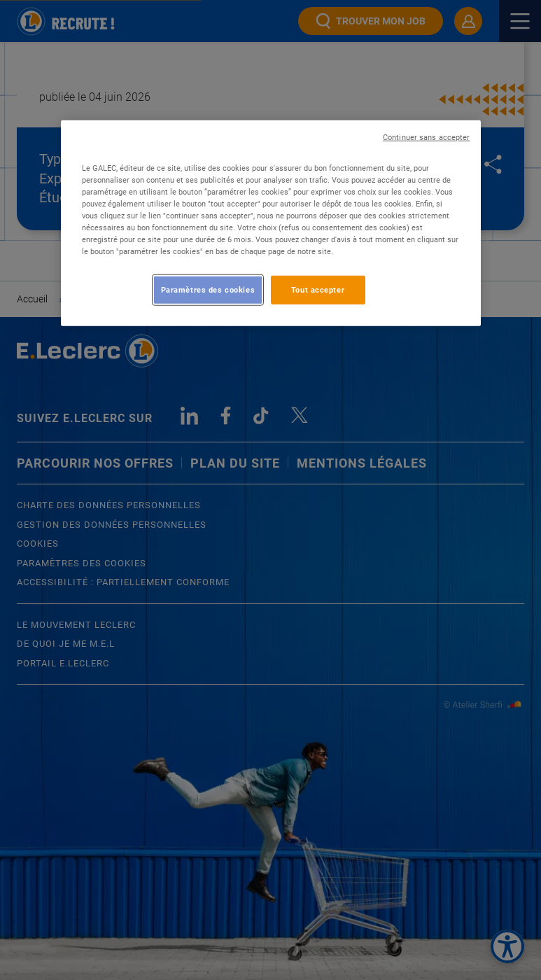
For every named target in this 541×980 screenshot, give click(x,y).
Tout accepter (318, 289)
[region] (271, 223)
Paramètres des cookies (208, 289)
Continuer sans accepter (426, 138)
